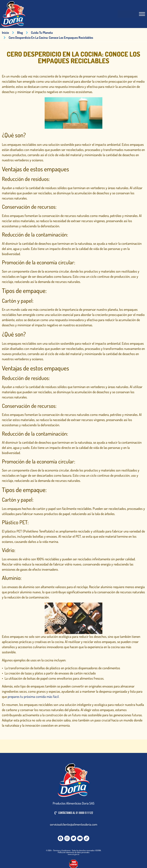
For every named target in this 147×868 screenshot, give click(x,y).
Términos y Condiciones (62, 850)
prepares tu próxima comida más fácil (33, 697)
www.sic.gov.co (73, 854)
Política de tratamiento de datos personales (74, 852)
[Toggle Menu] (142, 14)
